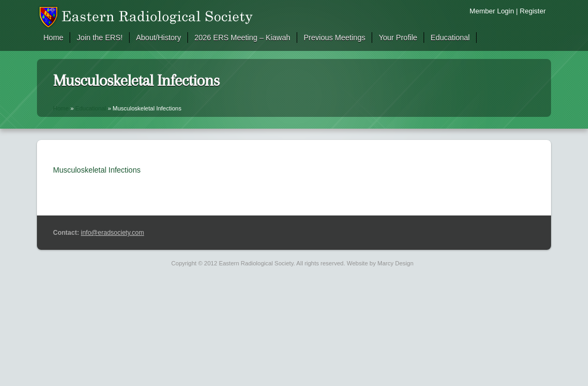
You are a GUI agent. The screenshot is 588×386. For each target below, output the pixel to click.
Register (533, 11)
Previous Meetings (334, 38)
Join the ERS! (100, 38)
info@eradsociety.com (112, 233)
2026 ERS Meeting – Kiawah (242, 38)
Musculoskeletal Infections (97, 170)
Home (53, 38)
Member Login (492, 11)
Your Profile (398, 38)
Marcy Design (395, 263)
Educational (450, 38)
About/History (159, 38)
